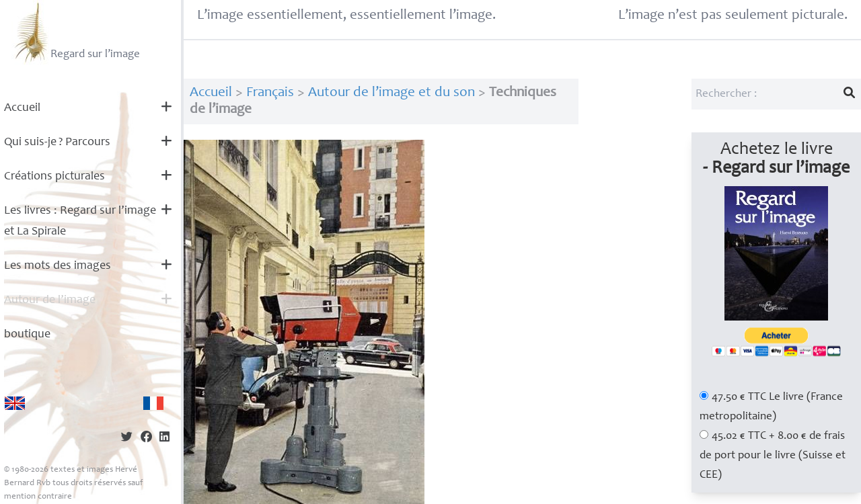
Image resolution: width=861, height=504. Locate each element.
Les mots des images (58, 266)
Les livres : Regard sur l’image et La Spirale (80, 221)
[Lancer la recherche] (850, 94)
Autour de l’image (50, 300)
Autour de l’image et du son (391, 93)
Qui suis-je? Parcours (57, 142)
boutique (27, 335)
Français (270, 93)
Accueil (22, 108)
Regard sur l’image (76, 32)
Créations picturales (54, 177)
